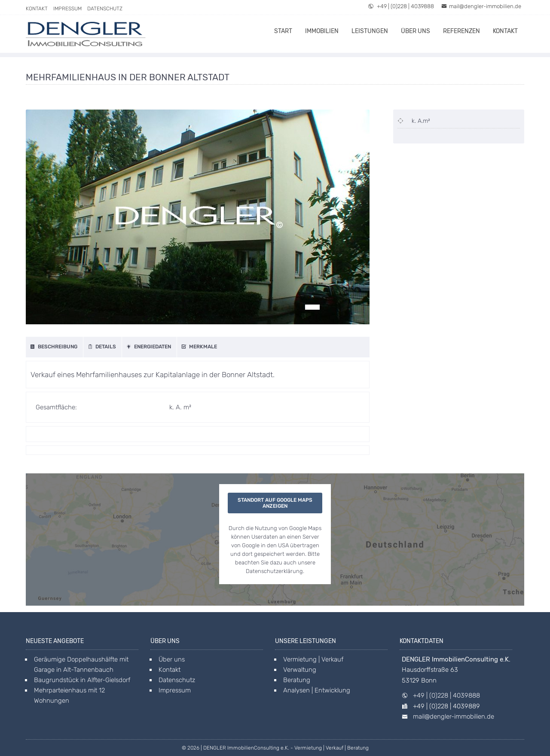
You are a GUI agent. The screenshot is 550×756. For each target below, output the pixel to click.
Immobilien (322, 31)
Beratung (297, 680)
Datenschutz (105, 9)
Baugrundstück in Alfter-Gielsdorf (82, 680)
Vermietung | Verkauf (313, 659)
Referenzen (461, 31)
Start (283, 31)
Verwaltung (300, 670)
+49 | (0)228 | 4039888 (401, 6)
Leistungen (370, 31)
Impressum (67, 9)
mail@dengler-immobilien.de (481, 6)
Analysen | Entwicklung (317, 690)
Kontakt (37, 9)
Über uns (416, 31)
